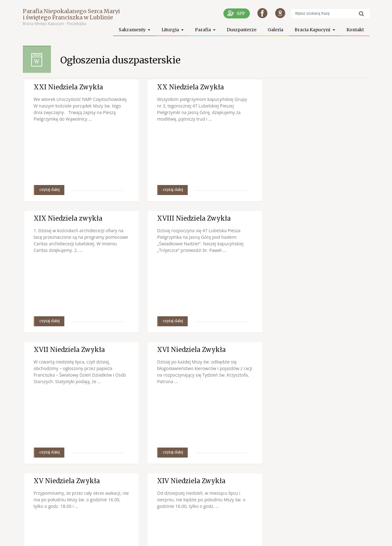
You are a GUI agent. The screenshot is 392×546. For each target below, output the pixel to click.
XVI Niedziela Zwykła (305, 218)
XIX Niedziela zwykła (305, 87)
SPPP (347, 536)
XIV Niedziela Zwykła (187, 350)
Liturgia (171, 30)
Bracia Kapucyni (313, 30)
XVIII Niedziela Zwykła (71, 218)
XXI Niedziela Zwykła (68, 87)
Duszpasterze (242, 30)
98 (319, 485)
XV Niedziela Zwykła (67, 350)
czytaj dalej (50, 190)
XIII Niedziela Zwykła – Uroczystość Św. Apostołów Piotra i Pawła (313, 357)
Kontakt (355, 30)
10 (306, 485)
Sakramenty (133, 30)
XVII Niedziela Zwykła (188, 218)
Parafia (203, 30)
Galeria (275, 30)
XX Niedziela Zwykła (186, 87)
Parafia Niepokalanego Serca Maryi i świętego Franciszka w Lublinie (71, 14)
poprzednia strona (222, 485)
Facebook (361, 536)
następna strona (341, 485)
